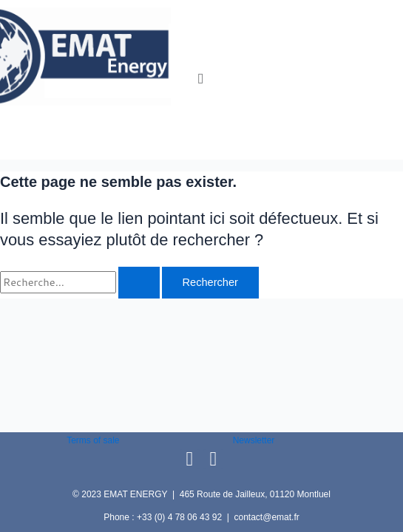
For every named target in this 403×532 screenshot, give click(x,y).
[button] (201, 79)
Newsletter (254, 440)
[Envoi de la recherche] (139, 283)
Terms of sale (93, 440)
